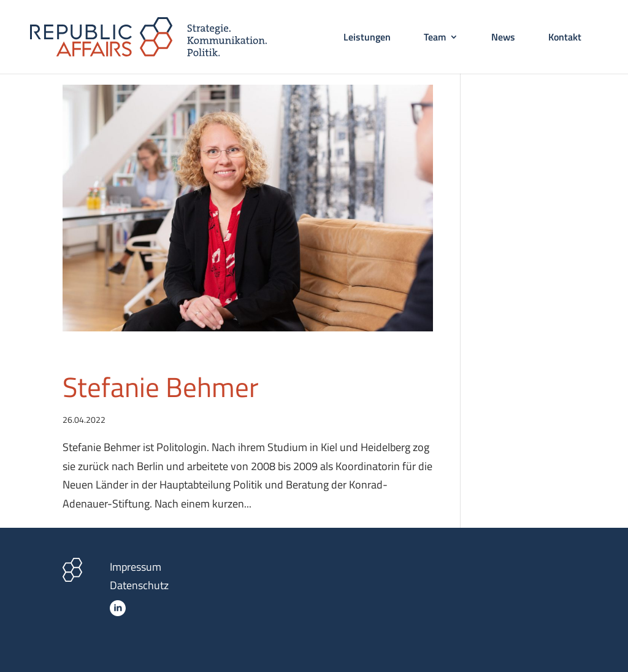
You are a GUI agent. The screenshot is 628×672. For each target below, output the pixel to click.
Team (435, 38)
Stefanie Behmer (161, 387)
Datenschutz (139, 585)
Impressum (136, 567)
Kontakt (565, 38)
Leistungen (367, 38)
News (503, 38)
